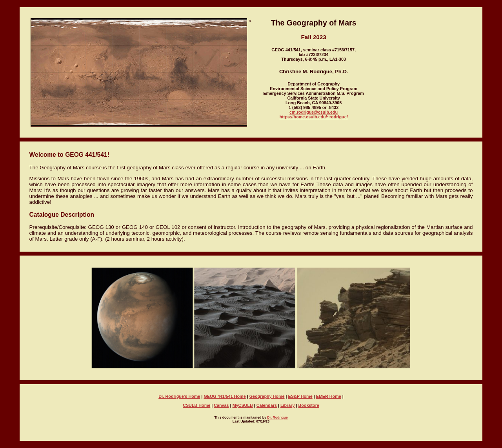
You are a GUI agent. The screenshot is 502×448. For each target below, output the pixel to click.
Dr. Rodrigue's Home (179, 396)
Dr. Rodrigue (277, 417)
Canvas (221, 405)
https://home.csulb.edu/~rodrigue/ (314, 117)
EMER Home (329, 396)
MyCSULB (243, 405)
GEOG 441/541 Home (225, 396)
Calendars (267, 405)
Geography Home (267, 396)
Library (288, 405)
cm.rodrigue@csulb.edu (314, 112)
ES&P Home (300, 396)
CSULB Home (196, 405)
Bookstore (309, 405)
